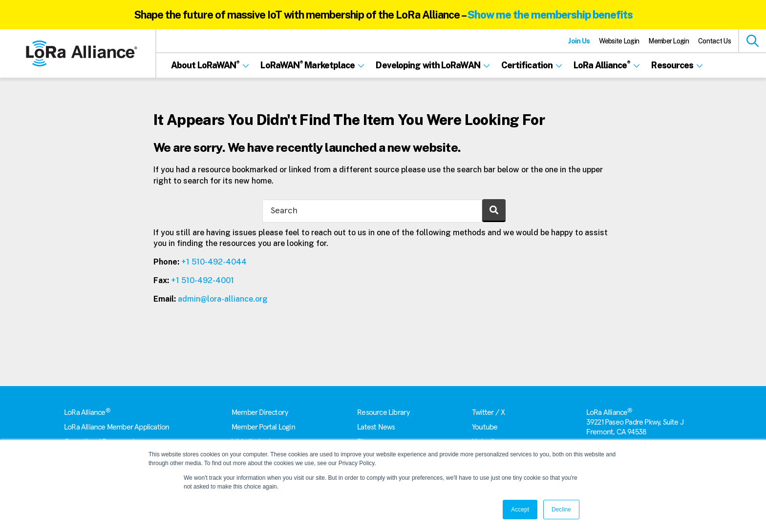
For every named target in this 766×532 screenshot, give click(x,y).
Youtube (485, 427)
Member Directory (260, 412)
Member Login (669, 41)
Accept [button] (520, 510)
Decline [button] (561, 510)
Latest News (376, 427)
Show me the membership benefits (550, 15)
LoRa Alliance (87, 412)
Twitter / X (488, 412)
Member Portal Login (263, 427)
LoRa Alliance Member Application (117, 427)
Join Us (579, 41)
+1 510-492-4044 (214, 262)
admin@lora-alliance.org (223, 299)
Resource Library (383, 412)
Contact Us (714, 41)
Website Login (619, 41)
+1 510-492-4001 (202, 280)
